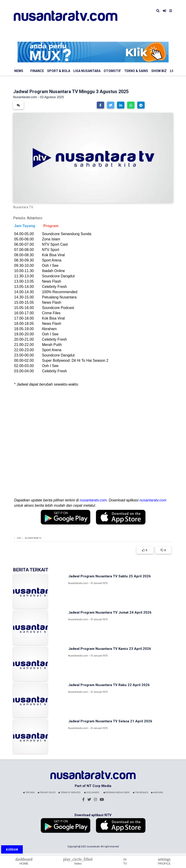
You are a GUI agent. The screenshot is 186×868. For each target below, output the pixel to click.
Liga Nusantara (87, 71)
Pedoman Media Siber (116, 793)
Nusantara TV (33, 538)
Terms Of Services (69, 793)
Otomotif (112, 71)
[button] (100, 105)
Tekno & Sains (136, 71)
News (19, 71)
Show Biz (159, 71)
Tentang (29, 793)
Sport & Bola (59, 71)
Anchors (157, 793)
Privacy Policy (47, 793)
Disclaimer (92, 793)
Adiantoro (35, 218)
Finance (37, 71)
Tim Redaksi (141, 793)
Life (19, 538)
